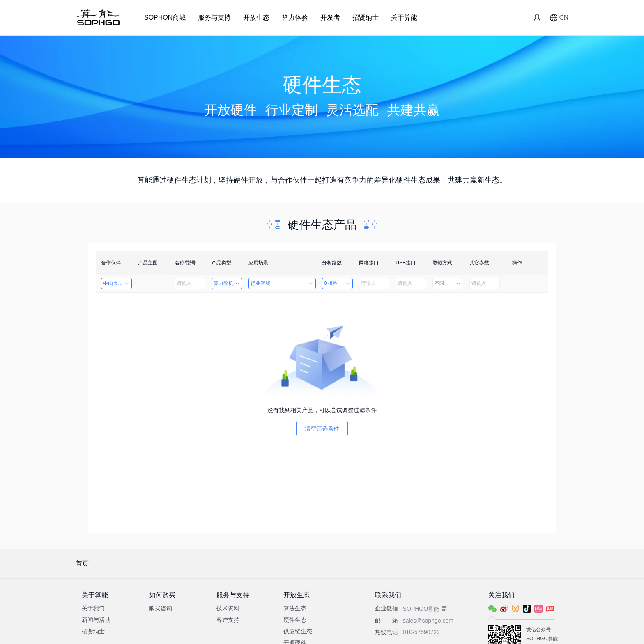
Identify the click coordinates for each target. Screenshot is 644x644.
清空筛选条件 (322, 429)
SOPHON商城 (165, 17)
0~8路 (337, 283)
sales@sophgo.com (428, 621)
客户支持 (228, 620)
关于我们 (93, 608)
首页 (82, 563)
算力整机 (227, 283)
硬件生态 (295, 620)
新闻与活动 (96, 620)
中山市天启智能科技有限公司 (117, 283)
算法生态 (295, 608)
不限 (448, 283)
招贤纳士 (366, 17)
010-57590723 (421, 632)
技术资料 (228, 608)
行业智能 (282, 283)
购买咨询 (161, 608)
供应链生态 (298, 631)
